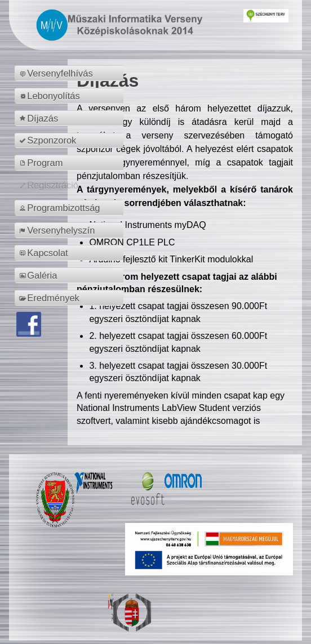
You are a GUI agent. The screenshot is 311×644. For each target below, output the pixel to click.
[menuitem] (71, 73)
